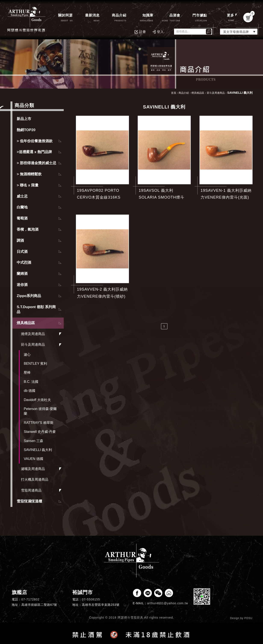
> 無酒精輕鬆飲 (29, 174)
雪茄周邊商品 (31, 490)
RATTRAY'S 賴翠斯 (38, 423)
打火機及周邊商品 (35, 479)
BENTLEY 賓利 (35, 364)
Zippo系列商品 (29, 296)
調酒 (20, 241)
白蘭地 (22, 207)
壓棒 (27, 372)
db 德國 (30, 391)
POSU (248, 618)
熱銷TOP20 (26, 130)
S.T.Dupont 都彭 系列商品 (36, 310)
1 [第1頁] (164, 326)
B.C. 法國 (31, 382)
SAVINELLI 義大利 (38, 450)
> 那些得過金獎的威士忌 (36, 163)
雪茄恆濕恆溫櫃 (29, 501)
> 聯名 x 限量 (28, 185)
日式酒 (22, 252)
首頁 (174, 93)
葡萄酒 (22, 218)
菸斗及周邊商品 (33, 345)
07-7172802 (30, 599)
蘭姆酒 (22, 274)
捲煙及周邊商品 (33, 334)
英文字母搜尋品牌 (236, 32)
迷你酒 (22, 285)
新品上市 (24, 119)
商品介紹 (184, 93)
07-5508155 (91, 599)
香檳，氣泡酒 (28, 229)
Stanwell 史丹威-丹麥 (40, 432)
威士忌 (22, 196)
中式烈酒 (24, 263)
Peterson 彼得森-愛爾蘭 (40, 411)
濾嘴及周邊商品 (33, 469)
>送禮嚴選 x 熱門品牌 (34, 152)
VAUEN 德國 (33, 459)
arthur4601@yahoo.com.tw (168, 603)
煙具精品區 (26, 323)
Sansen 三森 (33, 441)
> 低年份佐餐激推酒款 (35, 141)
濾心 (27, 355)
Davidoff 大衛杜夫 (37, 400)
